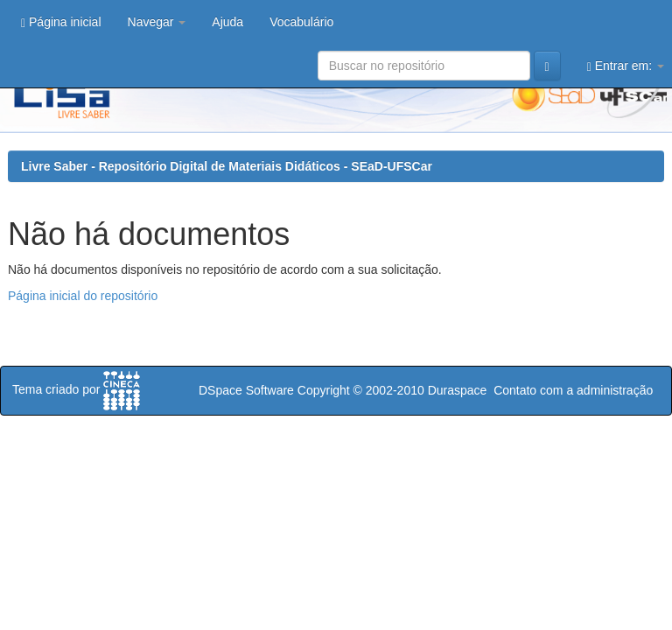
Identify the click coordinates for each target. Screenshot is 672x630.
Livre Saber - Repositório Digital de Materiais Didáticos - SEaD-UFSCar (227, 166)
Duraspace (458, 390)
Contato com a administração (573, 390)
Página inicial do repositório (83, 296)
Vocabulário (301, 22)
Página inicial (61, 22)
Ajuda (227, 22)
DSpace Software (246, 390)
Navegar (157, 22)
